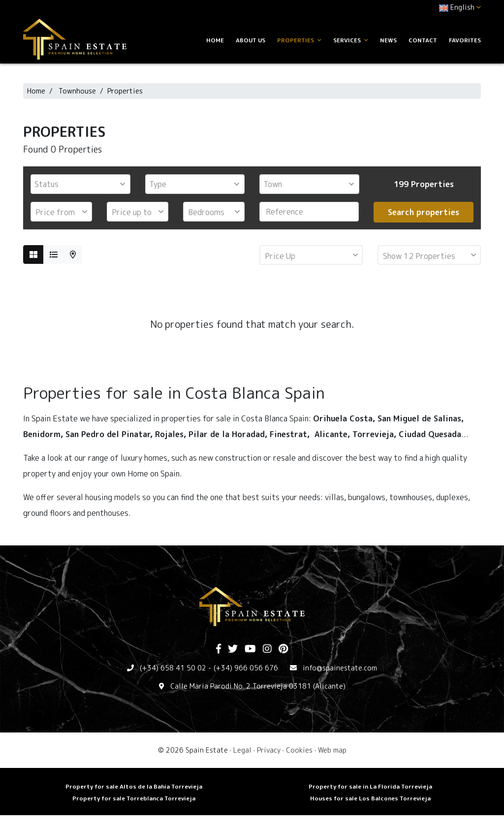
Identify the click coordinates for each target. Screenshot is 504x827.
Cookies (299, 750)
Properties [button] (299, 40)
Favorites (465, 40)
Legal (242, 750)
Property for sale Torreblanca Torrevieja (134, 798)
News (388, 40)
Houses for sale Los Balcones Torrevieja (370, 798)
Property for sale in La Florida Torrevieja (370, 786)
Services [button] (351, 40)
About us (251, 40)
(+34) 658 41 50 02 (173, 668)
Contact (423, 40)
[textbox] (83, 184)
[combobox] (80, 184)
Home (215, 40)
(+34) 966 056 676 (246, 668)
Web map (332, 750)
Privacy (269, 750)
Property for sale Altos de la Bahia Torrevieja (134, 786)
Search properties (424, 212)
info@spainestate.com (340, 668)
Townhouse (77, 91)
